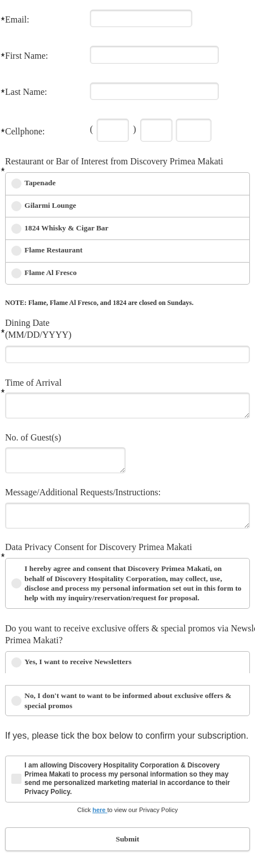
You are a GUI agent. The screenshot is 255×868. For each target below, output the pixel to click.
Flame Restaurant (53, 250)
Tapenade (40, 183)
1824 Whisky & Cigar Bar (66, 228)
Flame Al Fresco (50, 272)
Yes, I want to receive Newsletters (78, 662)
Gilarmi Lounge (50, 205)
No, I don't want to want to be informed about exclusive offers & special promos (128, 700)
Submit (127, 839)
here (100, 810)
